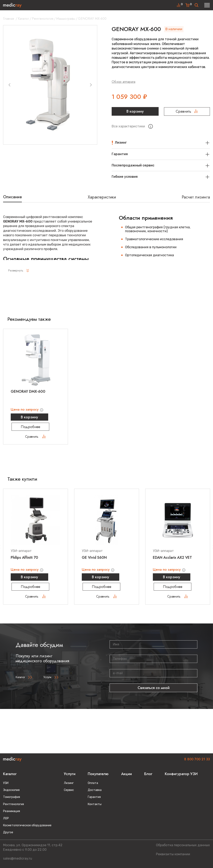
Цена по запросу (28, 409)
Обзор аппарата (123, 82)
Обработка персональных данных (183, 845)
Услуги (47, 680)
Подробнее (36, 428)
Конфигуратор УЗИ (181, 774)
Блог (148, 774)
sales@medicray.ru (18, 858)
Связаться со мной (154, 690)
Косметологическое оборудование (27, 825)
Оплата (93, 783)
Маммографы (66, 19)
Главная (9, 19)
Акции (126, 774)
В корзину (135, 111)
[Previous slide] (9, 85)
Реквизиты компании (173, 854)
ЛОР (6, 818)
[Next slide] (91, 85)
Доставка (95, 790)
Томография (12, 797)
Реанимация (12, 811)
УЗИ (6, 783)
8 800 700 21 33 (197, 759)
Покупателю (98, 774)
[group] (50, 85)
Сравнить (187, 111)
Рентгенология (43, 19)
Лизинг (69, 783)
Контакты (95, 804)
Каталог (23, 19)
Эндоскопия (11, 790)
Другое (8, 832)
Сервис (69, 790)
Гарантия (94, 797)
